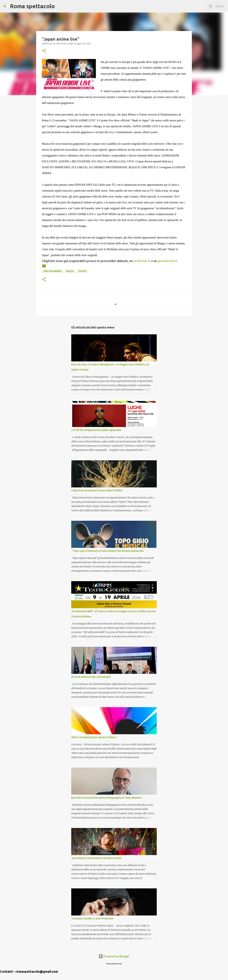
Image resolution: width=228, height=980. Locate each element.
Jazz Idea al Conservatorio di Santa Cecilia (96, 858)
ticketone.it (142, 261)
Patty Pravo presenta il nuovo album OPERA (97, 490)
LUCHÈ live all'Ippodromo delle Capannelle (96, 430)
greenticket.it (167, 261)
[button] (44, 51)
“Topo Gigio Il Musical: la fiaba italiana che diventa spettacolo (107, 551)
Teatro (82, 271)
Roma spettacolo (32, 6)
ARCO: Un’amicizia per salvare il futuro (94, 737)
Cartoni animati (53, 271)
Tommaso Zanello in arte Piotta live (92, 919)
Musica (70, 271)
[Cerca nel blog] (206, 6)
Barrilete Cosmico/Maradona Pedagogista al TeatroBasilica (106, 798)
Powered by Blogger (114, 956)
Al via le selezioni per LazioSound (91, 677)
